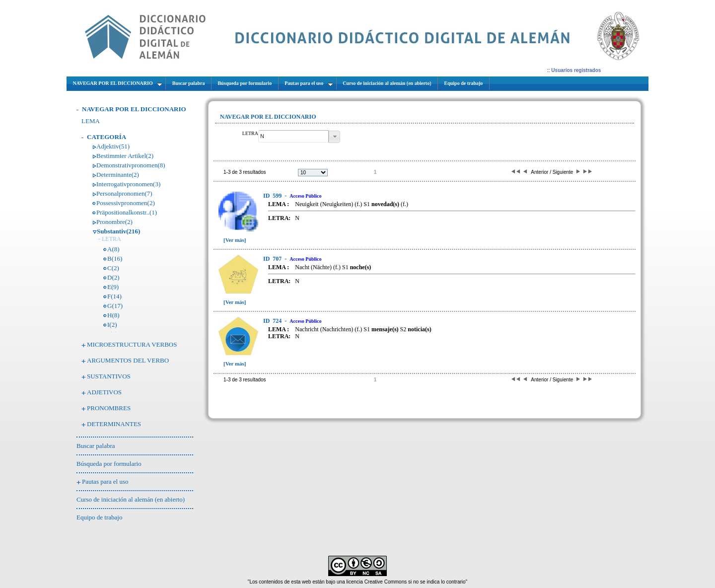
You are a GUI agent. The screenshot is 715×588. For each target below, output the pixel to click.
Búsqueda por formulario (109, 464)
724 (273, 321)
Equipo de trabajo (99, 517)
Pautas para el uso (105, 481)
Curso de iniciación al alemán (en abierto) (131, 499)
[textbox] (293, 136)
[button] (334, 137)
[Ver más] (235, 240)
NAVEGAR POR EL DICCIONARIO (134, 109)
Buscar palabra (96, 446)
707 (273, 259)
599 (273, 196)
